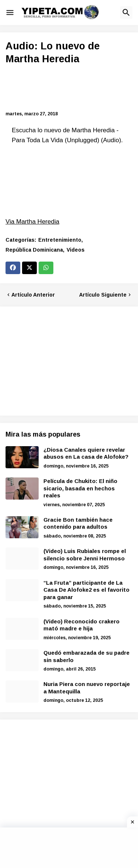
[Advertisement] (69, 89)
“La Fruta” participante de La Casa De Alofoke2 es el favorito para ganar (86, 590)
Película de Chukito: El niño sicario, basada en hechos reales (80, 488)
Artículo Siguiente (103, 295)
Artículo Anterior (33, 295)
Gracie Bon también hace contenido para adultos (78, 523)
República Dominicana (34, 250)
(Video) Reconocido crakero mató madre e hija (82, 625)
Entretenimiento (60, 240)
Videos (76, 250)
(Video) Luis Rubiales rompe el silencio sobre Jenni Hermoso (85, 555)
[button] (10, 13)
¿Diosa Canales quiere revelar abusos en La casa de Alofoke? (86, 453)
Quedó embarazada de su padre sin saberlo (86, 656)
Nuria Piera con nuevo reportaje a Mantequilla (87, 688)
